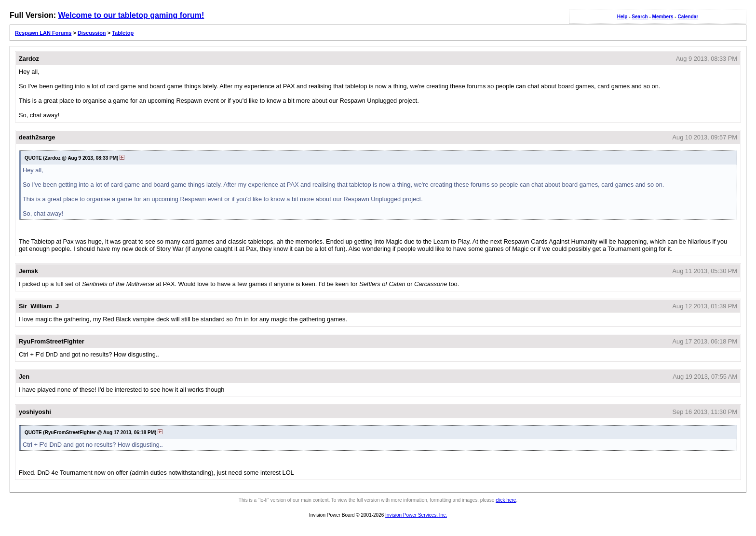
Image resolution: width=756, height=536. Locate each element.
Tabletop (123, 33)
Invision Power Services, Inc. (416, 515)
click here (506, 500)
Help (622, 17)
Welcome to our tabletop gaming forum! (131, 15)
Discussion (92, 33)
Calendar (688, 17)
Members (663, 17)
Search (640, 17)
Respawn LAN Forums (43, 33)
